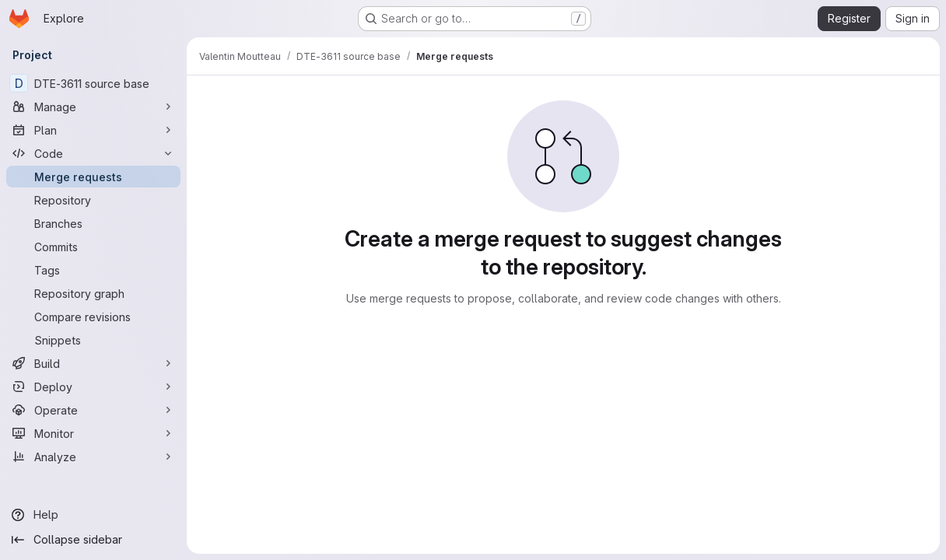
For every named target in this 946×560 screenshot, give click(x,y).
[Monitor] (93, 433)
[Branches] (93, 223)
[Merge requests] (93, 177)
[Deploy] (93, 387)
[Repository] (93, 200)
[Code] (93, 153)
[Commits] (93, 247)
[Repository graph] (93, 293)
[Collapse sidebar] (93, 540)
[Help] (93, 515)
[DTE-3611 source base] (93, 83)
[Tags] (93, 270)
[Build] (93, 363)
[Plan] (93, 130)
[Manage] (93, 107)
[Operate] (93, 410)
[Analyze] (93, 457)
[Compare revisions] (93, 317)
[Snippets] (93, 340)
